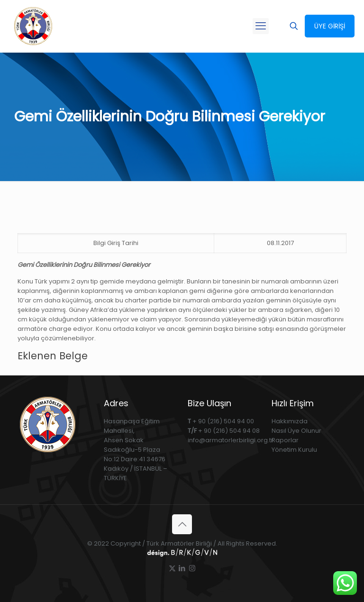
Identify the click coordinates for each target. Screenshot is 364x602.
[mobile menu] (261, 26)
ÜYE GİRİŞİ (330, 26)
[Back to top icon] (182, 524)
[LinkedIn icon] (182, 568)
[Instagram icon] (192, 568)
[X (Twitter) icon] (172, 568)
